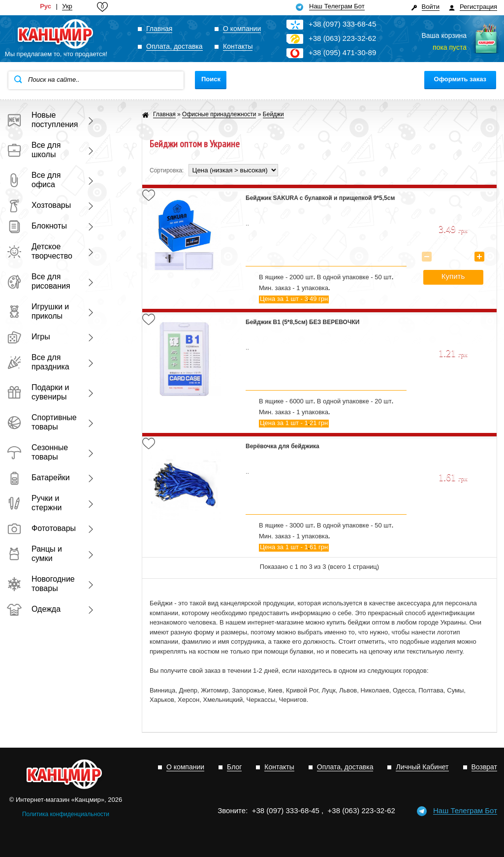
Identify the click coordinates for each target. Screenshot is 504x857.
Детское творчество (40, 251)
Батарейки (38, 478)
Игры (29, 337)
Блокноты (37, 226)
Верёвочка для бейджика (283, 446)
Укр (67, 6)
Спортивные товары (41, 422)
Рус (46, 6)
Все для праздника (38, 362)
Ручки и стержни (34, 503)
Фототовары (41, 528)
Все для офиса (34, 180)
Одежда (34, 609)
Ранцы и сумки (34, 554)
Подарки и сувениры (38, 392)
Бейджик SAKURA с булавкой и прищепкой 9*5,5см (320, 198)
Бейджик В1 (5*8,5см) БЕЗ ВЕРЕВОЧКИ (302, 322)
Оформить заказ (460, 79)
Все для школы (34, 150)
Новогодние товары (41, 584)
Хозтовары (39, 205)
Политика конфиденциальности (66, 814)
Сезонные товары (37, 452)
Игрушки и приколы (38, 311)
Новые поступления (41, 120)
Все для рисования (39, 281)
